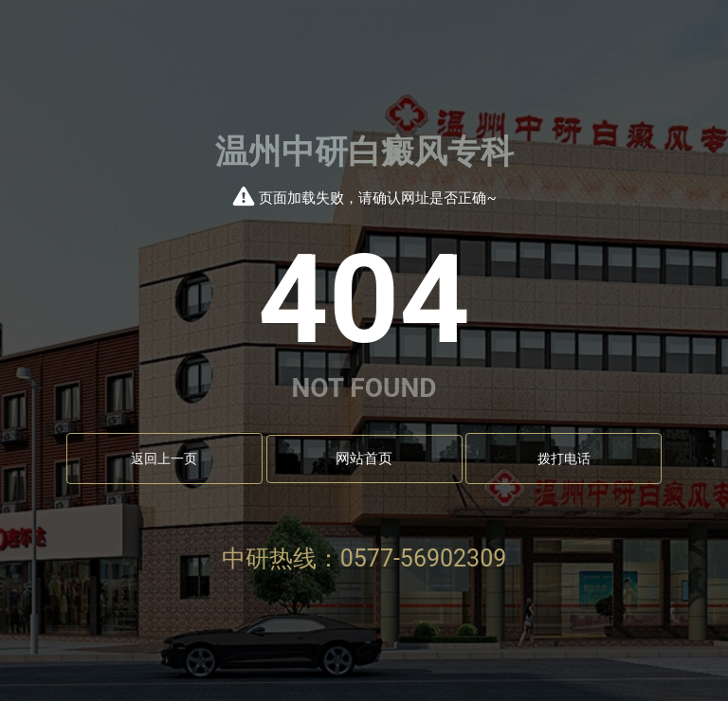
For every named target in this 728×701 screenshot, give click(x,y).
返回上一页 (164, 458)
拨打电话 (564, 458)
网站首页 (364, 458)
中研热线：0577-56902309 (364, 558)
